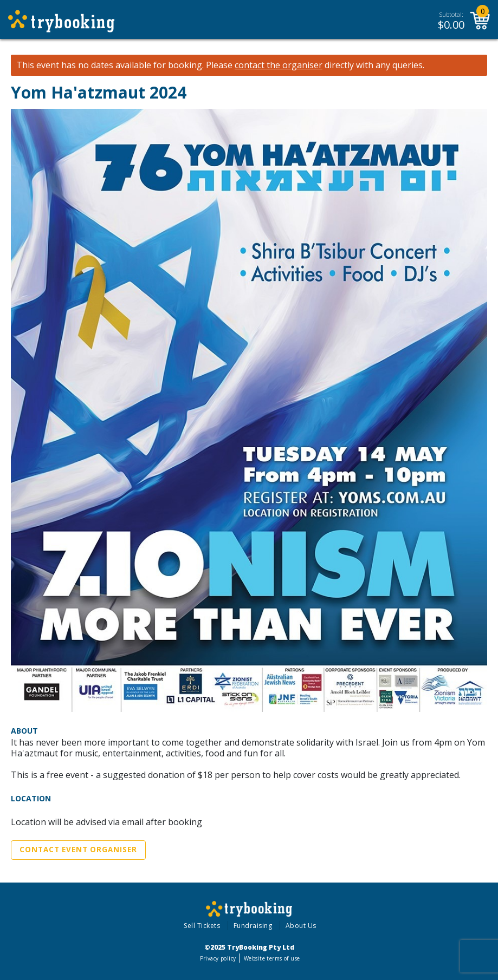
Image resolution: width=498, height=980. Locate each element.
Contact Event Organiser (78, 850)
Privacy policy (218, 958)
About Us (301, 926)
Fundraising (253, 926)
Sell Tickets (202, 926)
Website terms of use (272, 958)
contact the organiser (279, 65)
